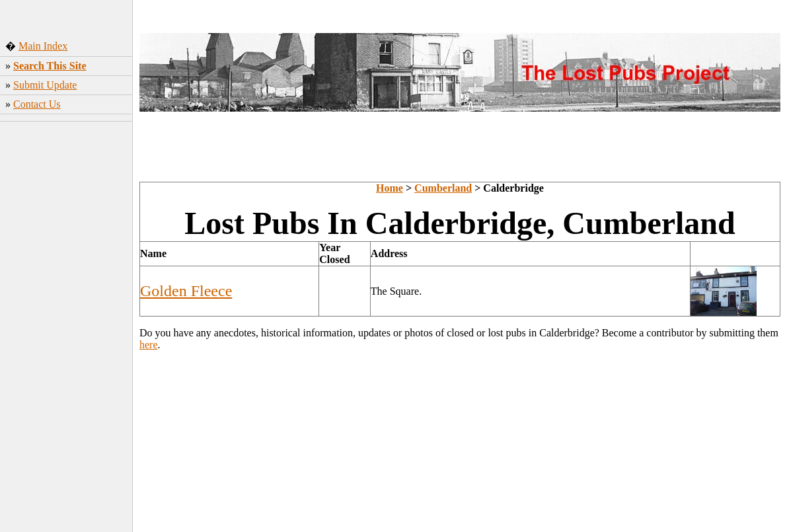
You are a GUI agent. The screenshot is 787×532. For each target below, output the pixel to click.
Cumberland (443, 188)
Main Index (43, 46)
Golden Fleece (186, 291)
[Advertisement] (66, 323)
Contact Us (37, 104)
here (149, 345)
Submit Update (45, 85)
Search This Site (50, 66)
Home (390, 188)
